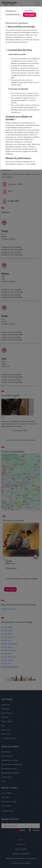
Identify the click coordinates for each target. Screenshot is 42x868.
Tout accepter (30, 15)
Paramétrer (29, 10)
